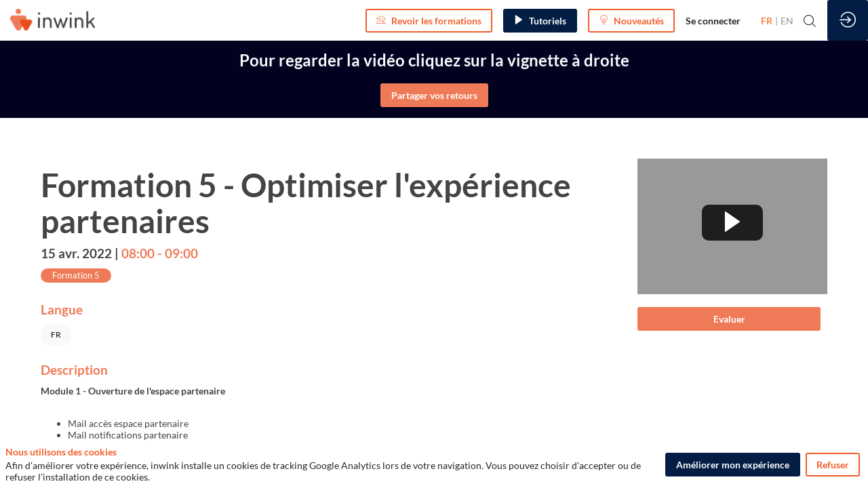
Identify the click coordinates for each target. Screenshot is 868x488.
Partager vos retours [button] (434, 95)
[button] (429, 21)
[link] (713, 20)
